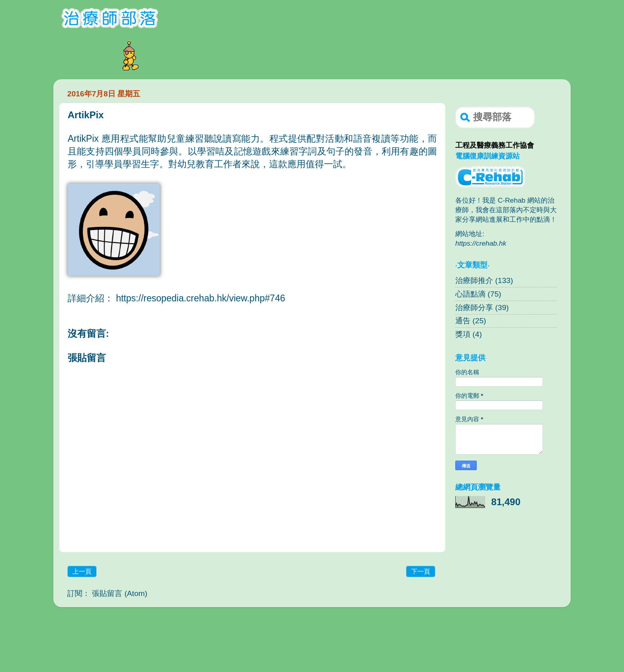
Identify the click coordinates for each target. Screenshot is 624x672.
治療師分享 (474, 308)
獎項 (463, 334)
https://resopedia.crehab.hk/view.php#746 (200, 298)
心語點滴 (470, 294)
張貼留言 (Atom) (120, 593)
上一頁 (82, 571)
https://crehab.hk (481, 243)
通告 (463, 321)
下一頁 (421, 571)
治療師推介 (474, 280)
